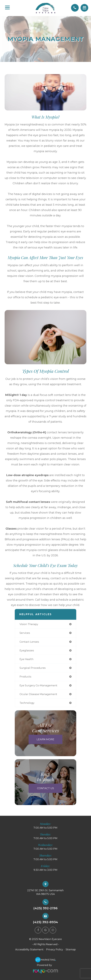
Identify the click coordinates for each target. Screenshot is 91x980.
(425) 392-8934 (45, 922)
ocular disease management (38, 694)
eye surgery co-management (38, 685)
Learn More (45, 739)
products (25, 677)
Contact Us (45, 788)
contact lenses (29, 642)
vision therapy (29, 624)
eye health (26, 659)
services (25, 633)
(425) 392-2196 (45, 908)
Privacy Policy (55, 950)
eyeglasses (27, 650)
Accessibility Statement (29, 950)
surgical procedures (33, 668)
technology (27, 703)
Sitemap (71, 950)
